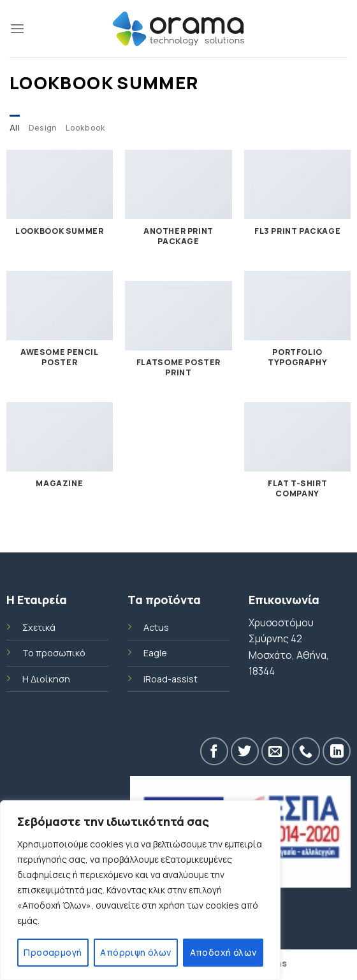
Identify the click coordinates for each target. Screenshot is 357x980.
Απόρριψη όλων (135, 952)
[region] (140, 890)
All (15, 127)
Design (43, 127)
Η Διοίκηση (46, 679)
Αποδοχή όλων (223, 952)
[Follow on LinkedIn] (337, 751)
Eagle (155, 653)
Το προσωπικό (54, 653)
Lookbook (85, 127)
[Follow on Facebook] (214, 751)
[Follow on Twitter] (245, 751)
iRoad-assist (171, 679)
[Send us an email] (275, 751)
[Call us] (306, 751)
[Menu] (17, 28)
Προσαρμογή (53, 952)
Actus (156, 627)
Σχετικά (39, 627)
